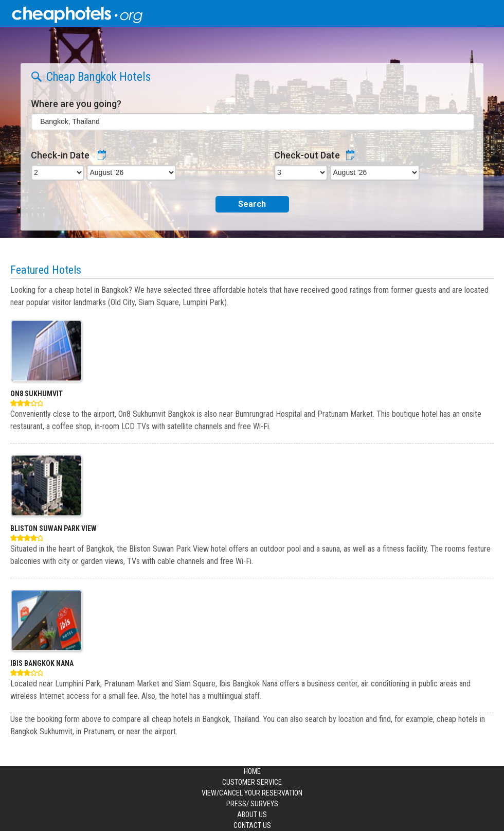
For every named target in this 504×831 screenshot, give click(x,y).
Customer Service (252, 782)
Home (252, 771)
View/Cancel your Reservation (252, 793)
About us (252, 815)
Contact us (252, 825)
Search (252, 204)
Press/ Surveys (252, 804)
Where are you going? (76, 104)
